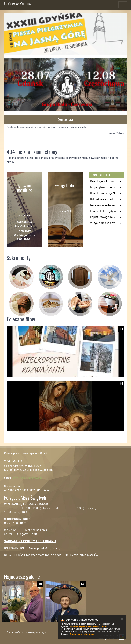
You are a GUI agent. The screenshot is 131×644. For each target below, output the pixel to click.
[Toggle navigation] (123, 5)
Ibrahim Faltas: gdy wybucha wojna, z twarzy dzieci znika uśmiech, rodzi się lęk (104, 211)
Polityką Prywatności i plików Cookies (89, 626)
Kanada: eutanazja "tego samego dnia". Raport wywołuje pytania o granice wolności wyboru (104, 193)
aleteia (105, 175)
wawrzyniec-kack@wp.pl (28, 478)
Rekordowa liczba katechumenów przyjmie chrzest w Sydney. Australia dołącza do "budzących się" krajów (104, 199)
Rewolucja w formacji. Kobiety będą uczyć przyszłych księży (104, 181)
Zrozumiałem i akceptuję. (82, 634)
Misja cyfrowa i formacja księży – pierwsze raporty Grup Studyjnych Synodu (104, 187)
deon (93, 175)
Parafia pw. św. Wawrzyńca (18, 3)
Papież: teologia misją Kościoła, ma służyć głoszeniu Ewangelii (104, 217)
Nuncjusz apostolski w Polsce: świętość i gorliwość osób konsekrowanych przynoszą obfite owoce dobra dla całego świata (104, 205)
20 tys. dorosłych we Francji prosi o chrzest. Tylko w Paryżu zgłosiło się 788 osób (104, 223)
